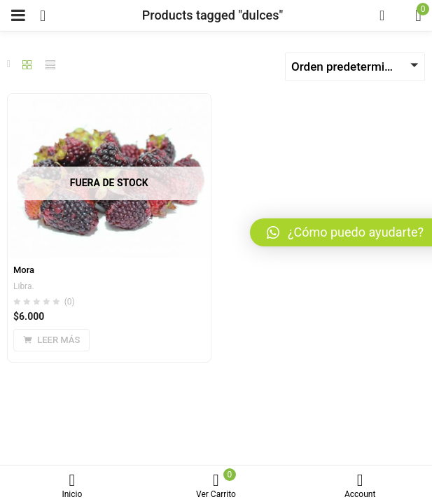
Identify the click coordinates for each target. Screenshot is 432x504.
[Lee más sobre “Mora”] (51, 340)
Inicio (72, 486)
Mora (24, 270)
